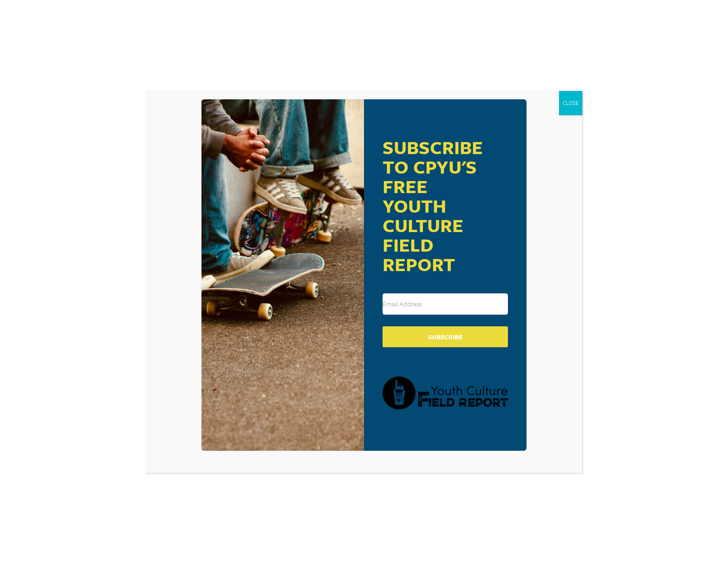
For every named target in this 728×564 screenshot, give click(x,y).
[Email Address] (445, 304)
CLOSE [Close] (571, 103)
